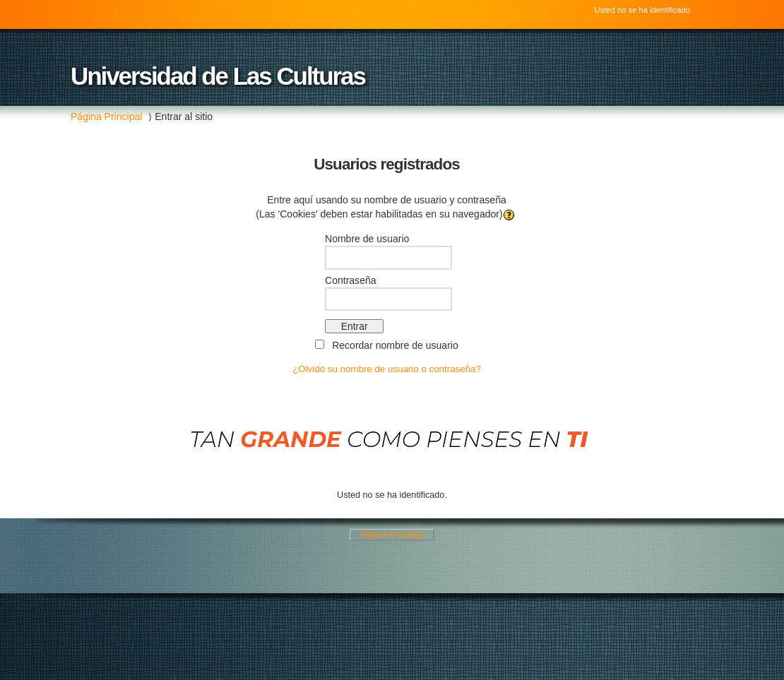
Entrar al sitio (184, 117)
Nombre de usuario (367, 239)
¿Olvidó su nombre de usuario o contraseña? (387, 369)
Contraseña (351, 280)
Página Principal (106, 117)
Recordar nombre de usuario (395, 345)
